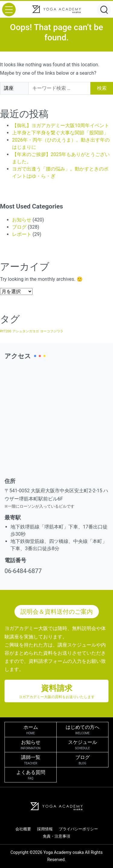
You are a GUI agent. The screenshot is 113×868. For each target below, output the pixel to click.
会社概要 (23, 829)
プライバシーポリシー (78, 829)
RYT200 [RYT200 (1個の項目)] (6, 331)
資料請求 (56, 692)
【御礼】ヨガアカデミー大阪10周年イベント (61, 125)
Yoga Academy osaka (64, 852)
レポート (22, 234)
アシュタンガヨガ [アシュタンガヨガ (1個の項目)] (26, 331)
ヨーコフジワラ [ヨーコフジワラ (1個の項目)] (52, 331)
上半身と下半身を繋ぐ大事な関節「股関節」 (60, 133)
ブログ (19, 227)
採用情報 (45, 829)
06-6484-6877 (23, 571)
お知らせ (22, 220)
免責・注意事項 (56, 836)
